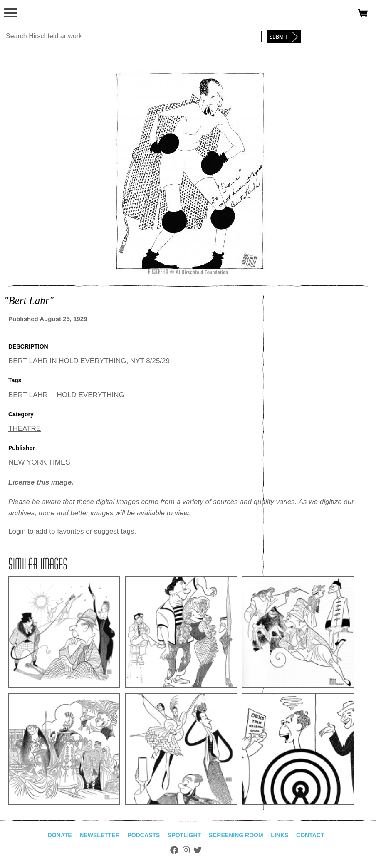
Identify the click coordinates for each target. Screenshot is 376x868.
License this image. (41, 482)
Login (17, 531)
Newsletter (99, 835)
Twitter (198, 850)
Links (280, 835)
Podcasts (144, 835)
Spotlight (184, 835)
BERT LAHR (28, 395)
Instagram (186, 850)
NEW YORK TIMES (39, 462)
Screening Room (236, 835)
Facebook (174, 850)
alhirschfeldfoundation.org (35, 13)
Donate (60, 835)
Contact (310, 835)
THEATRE (25, 429)
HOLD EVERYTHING (91, 395)
